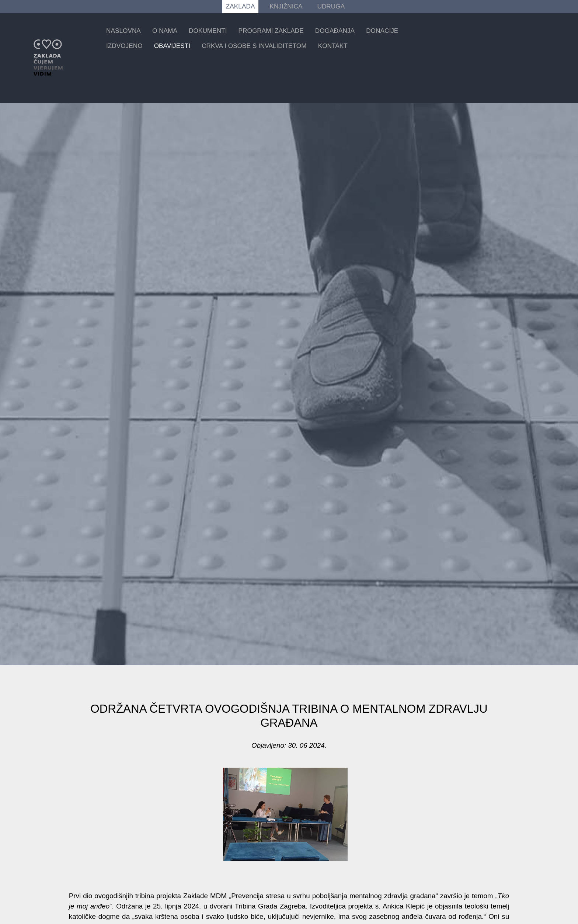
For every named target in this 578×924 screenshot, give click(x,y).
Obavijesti (172, 46)
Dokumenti (208, 31)
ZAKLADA (241, 6)
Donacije (382, 31)
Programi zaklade (271, 31)
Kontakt (333, 46)
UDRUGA (331, 6)
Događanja (335, 31)
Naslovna (123, 31)
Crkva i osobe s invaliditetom (254, 46)
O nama (165, 31)
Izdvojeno (124, 46)
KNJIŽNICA (286, 6)
